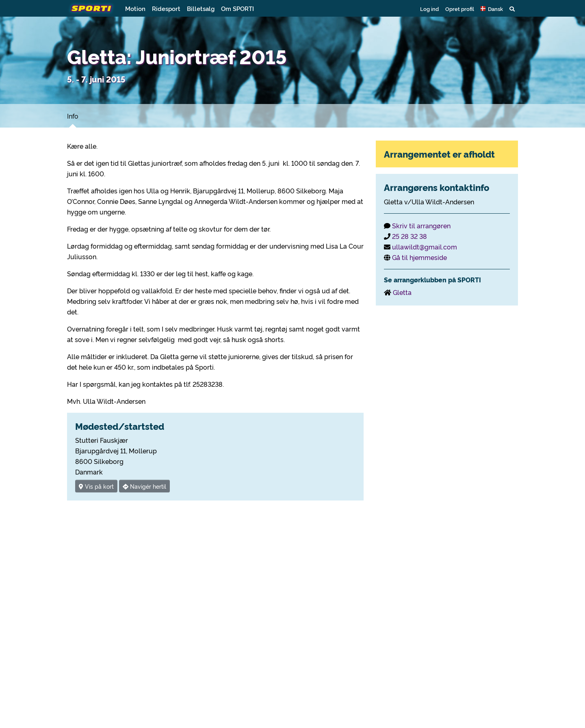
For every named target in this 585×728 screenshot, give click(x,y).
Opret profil (460, 9)
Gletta (402, 292)
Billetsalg (201, 8)
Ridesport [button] (166, 8)
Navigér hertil (144, 486)
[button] (492, 9)
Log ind (429, 9)
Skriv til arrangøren (421, 225)
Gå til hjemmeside (419, 257)
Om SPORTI (237, 8)
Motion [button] (135, 8)
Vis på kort (96, 486)
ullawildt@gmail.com (425, 247)
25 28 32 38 (409, 236)
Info (73, 116)
